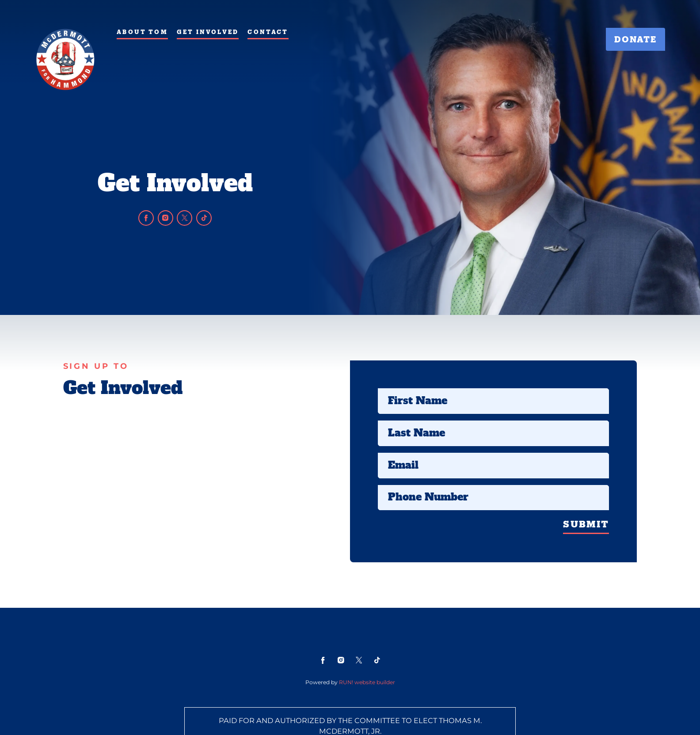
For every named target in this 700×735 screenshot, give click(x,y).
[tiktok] (204, 218)
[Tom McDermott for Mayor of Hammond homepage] (65, 59)
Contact (268, 32)
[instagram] (165, 218)
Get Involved (208, 32)
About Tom (142, 32)
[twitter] (185, 218)
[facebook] (146, 218)
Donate (635, 39)
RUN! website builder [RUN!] (367, 682)
